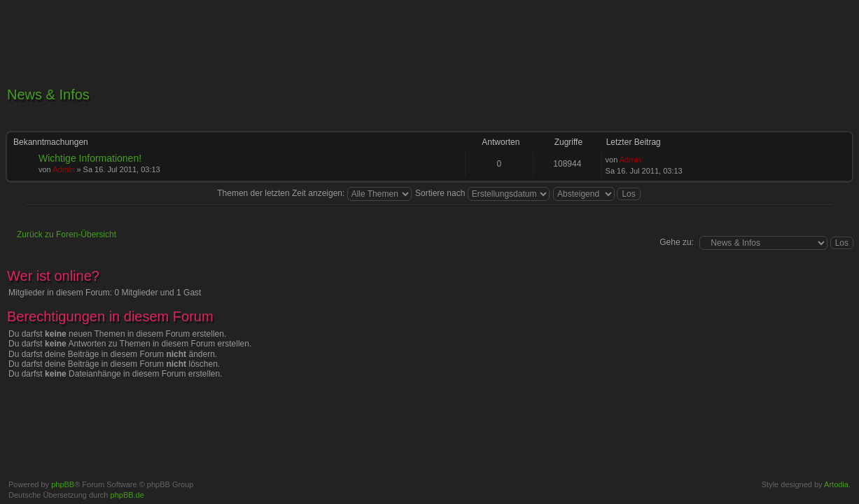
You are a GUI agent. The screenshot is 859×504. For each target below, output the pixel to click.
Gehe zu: (677, 242)
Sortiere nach (482, 193)
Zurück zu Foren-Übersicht (67, 234)
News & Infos (48, 94)
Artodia (836, 484)
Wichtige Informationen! (90, 158)
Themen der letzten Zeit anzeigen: (314, 193)
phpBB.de (127, 495)
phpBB (63, 484)
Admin (63, 169)
